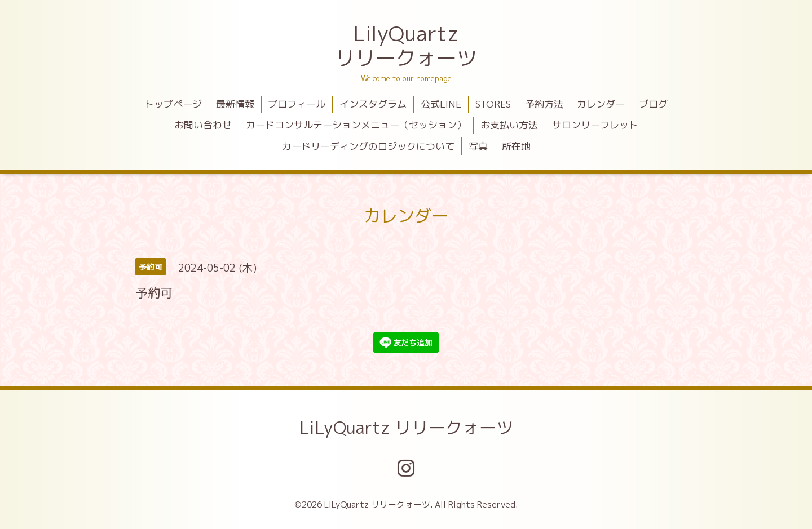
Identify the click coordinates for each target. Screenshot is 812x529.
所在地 (516, 146)
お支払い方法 (509, 125)
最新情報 (235, 104)
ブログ (653, 104)
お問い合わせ (203, 125)
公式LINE (441, 104)
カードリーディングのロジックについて (368, 146)
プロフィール (297, 104)
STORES (493, 104)
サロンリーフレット (595, 125)
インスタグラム (373, 104)
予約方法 (544, 104)
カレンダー (601, 104)
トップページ (173, 104)
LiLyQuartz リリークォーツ (406, 428)
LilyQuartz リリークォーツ (406, 46)
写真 (478, 146)
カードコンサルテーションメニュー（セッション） (356, 125)
